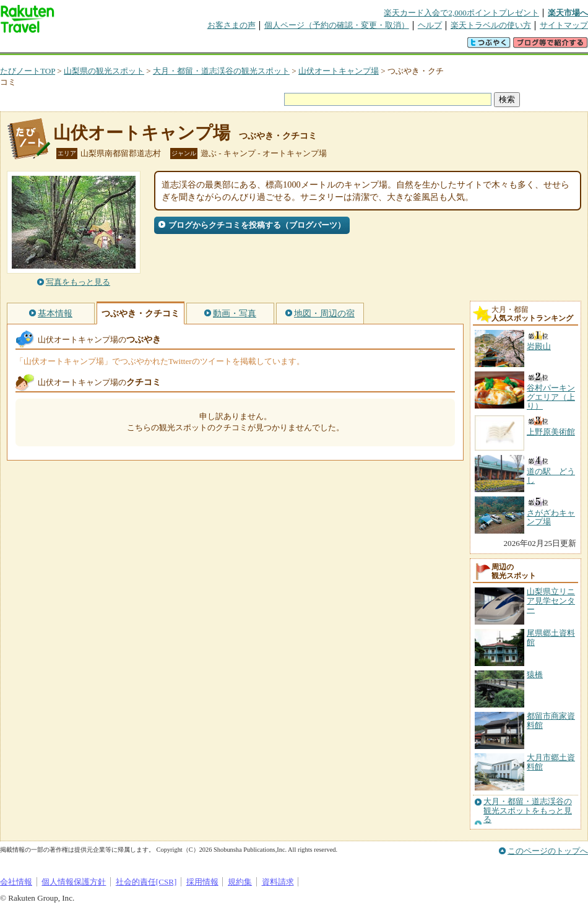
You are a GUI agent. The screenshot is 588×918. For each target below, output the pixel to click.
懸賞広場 (145, 46)
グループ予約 (246, 46)
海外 (94, 46)
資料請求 (278, 882)
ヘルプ (430, 25)
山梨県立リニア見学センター (551, 600)
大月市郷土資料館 (551, 762)
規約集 (240, 882)
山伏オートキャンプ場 (339, 71)
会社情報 (16, 882)
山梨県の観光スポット (104, 71)
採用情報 (202, 882)
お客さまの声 (231, 25)
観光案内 (297, 46)
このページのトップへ (548, 851)
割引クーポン (196, 46)
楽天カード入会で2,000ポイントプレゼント (461, 13)
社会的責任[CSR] (146, 882)
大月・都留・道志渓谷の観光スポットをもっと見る (528, 811)
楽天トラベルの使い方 (491, 25)
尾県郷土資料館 (551, 637)
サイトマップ (564, 25)
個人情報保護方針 (74, 882)
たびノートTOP (28, 71)
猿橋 (535, 674)
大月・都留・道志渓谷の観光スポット (221, 71)
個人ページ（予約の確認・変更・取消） (337, 25)
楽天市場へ (568, 13)
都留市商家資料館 (551, 720)
